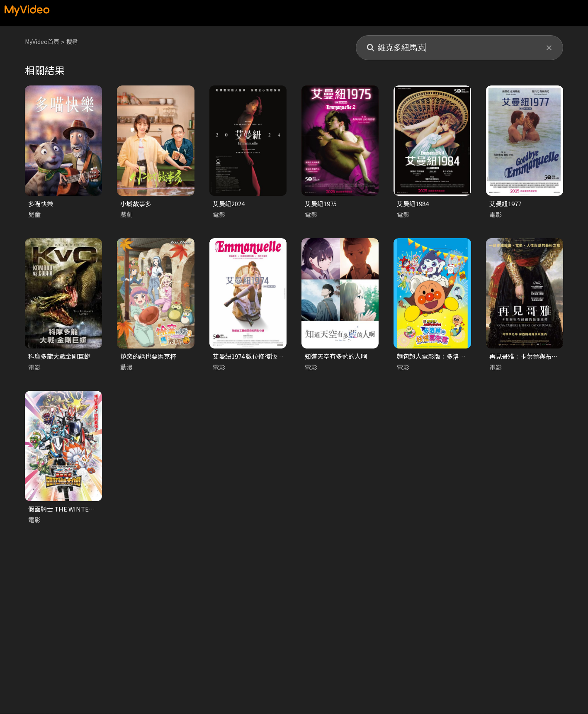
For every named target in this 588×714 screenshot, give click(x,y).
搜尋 (76, 42)
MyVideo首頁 (44, 42)
